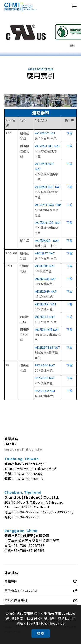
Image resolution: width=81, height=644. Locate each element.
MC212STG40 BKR (48, 205)
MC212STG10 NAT (47, 146)
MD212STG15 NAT (47, 330)
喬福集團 (11, 581)
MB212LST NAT (45, 253)
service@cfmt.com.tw (23, 449)
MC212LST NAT (45, 133)
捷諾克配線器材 (16, 601)
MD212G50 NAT (45, 304)
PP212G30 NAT (45, 378)
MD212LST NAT (45, 317)
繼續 (41, 633)
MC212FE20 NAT (47, 241)
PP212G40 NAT (45, 391)
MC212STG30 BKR (48, 223)
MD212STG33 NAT (47, 348)
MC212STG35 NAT (48, 187)
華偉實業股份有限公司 (21, 591)
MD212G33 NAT (45, 279)
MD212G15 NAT (45, 266)
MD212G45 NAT (46, 292)
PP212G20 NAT (45, 365)
